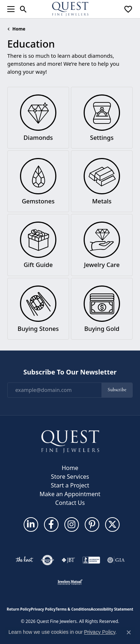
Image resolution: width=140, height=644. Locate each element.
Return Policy (19, 609)
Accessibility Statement (112, 609)
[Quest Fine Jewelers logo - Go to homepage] (70, 9)
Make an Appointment (70, 494)
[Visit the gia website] (116, 560)
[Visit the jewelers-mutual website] (70, 582)
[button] (23, 9)
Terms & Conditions (73, 609)
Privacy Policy (43, 609)
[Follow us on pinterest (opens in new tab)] (92, 524)
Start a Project (70, 485)
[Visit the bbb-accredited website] (91, 560)
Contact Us (70, 503)
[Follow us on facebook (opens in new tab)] (51, 524)
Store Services (70, 477)
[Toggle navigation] (9, 9)
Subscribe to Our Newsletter (70, 372)
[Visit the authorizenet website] (47, 560)
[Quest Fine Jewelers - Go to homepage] (70, 441)
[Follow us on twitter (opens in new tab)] (112, 524)
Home (19, 29)
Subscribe (117, 390)
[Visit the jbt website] (68, 560)
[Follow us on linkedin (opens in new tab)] (31, 524)
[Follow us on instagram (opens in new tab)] (72, 524)
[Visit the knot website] (24, 560)
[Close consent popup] (129, 632)
